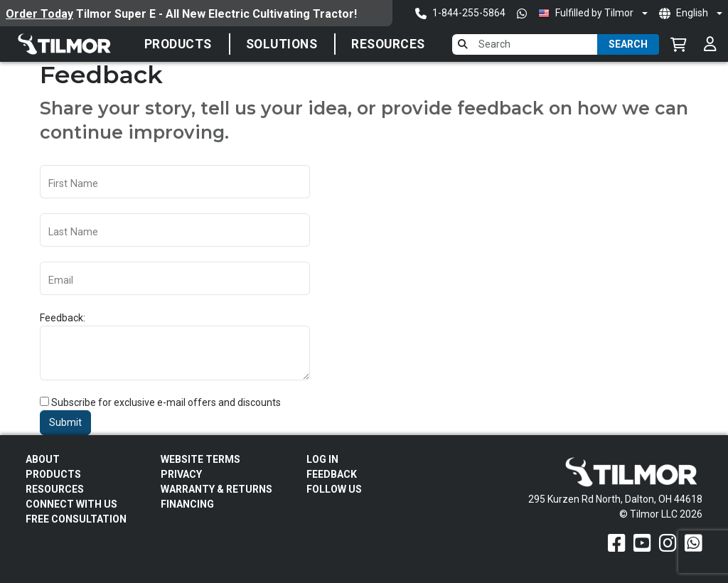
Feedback (332, 474)
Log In (322, 459)
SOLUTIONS (282, 44)
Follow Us (334, 489)
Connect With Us (71, 504)
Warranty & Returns (216, 489)
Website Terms (200, 459)
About (43, 459)
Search (628, 44)
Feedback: (63, 318)
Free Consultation (76, 519)
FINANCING (187, 504)
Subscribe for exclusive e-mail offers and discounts (166, 402)
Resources (388, 44)
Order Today (39, 14)
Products (178, 44)
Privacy (181, 474)
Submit (65, 422)
